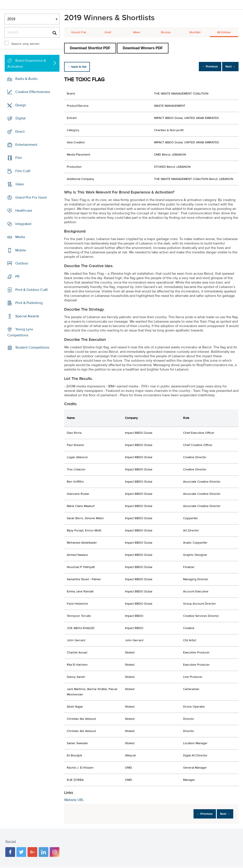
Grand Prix (79, 32)
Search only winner (26, 44)
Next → (228, 67)
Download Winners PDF (143, 48)
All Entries (224, 32)
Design (21, 105)
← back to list (79, 67)
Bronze (166, 32)
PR (17, 276)
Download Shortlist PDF (90, 48)
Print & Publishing (29, 303)
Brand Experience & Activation (27, 64)
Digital (21, 118)
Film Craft (23, 171)
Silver (137, 32)
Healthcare (24, 211)
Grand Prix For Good (31, 197)
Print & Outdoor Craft (32, 290)
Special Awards (27, 316)
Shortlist (195, 32)
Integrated (23, 224)
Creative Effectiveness (33, 92)
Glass (20, 184)
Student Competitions (32, 347)
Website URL (74, 800)
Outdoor (22, 263)
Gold (108, 32)
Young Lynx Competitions (20, 332)
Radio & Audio (26, 79)
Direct (20, 131)
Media (20, 237)
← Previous (204, 67)
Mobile (21, 250)
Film (19, 158)
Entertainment (26, 145)
